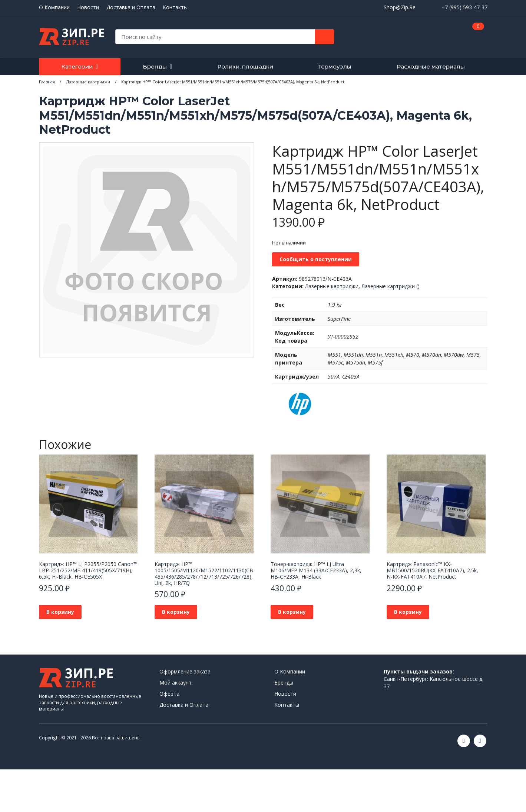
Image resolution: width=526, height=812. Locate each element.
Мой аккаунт (176, 683)
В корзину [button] (60, 612)
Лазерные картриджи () (391, 286)
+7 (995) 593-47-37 (464, 7)
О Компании (54, 7)
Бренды (155, 66)
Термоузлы (335, 66)
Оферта (169, 694)
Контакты (175, 7)
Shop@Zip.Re (400, 7)
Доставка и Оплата (131, 7)
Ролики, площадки (245, 66)
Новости (88, 7)
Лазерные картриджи (332, 286)
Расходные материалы (431, 66)
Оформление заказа (185, 671)
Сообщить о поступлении (316, 259)
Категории (77, 66)
